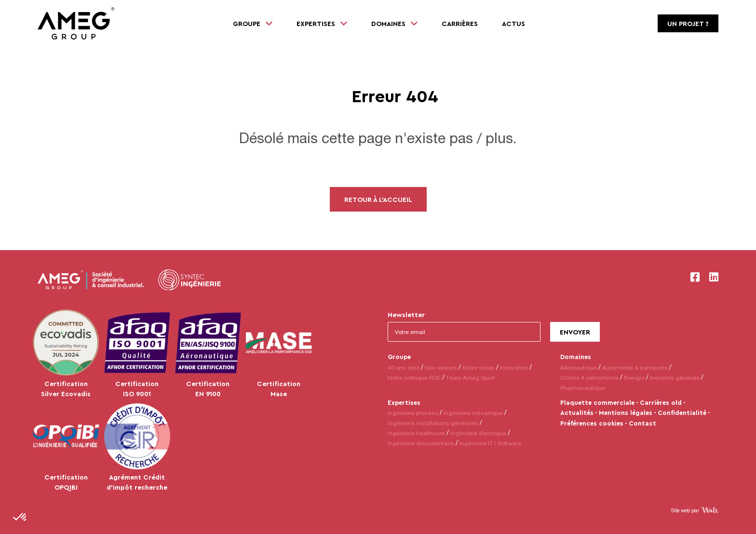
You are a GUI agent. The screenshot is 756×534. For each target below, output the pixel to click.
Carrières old (661, 402)
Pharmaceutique (583, 388)
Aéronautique (579, 367)
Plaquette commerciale (597, 402)
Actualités (577, 413)
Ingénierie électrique (478, 433)
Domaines (576, 357)
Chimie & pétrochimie (589, 378)
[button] (20, 518)
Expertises (404, 402)
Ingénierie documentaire (421, 443)
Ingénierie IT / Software (490, 443)
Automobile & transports (635, 367)
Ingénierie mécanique (473, 413)
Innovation (514, 367)
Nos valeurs (441, 367)
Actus (513, 23)
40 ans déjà (404, 367)
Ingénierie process (413, 413)
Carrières (460, 23)
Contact (642, 423)
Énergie (634, 378)
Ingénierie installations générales (433, 423)
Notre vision (479, 367)
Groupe (399, 357)
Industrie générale (675, 378)
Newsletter (406, 314)
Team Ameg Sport (471, 378)
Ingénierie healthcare (416, 433)
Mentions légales (626, 413)
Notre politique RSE (414, 378)
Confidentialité (682, 413)
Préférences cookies (592, 423)
